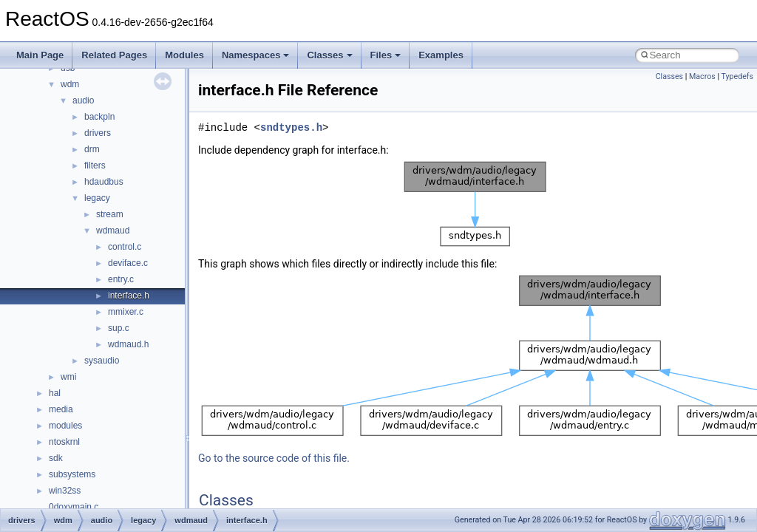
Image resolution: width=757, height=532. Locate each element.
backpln (99, 117)
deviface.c (128, 263)
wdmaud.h (128, 344)
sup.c (119, 328)
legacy (97, 198)
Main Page (40, 55)
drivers (98, 133)
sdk (56, 458)
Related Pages (114, 55)
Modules (184, 55)
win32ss (65, 491)
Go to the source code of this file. (274, 458)
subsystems (72, 474)
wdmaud (113, 231)
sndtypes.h (291, 127)
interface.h (129, 296)
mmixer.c (126, 312)
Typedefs (737, 76)
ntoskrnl (64, 442)
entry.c (121, 279)
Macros (702, 76)
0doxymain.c (74, 507)
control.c (125, 247)
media (61, 409)
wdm (70, 84)
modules (65, 426)
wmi (68, 377)
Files (386, 55)
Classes (329, 55)
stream (110, 214)
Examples (441, 55)
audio (83, 100)
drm (92, 149)
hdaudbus (104, 182)
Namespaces (256, 55)
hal (55, 393)
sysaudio (102, 361)
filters (95, 166)
